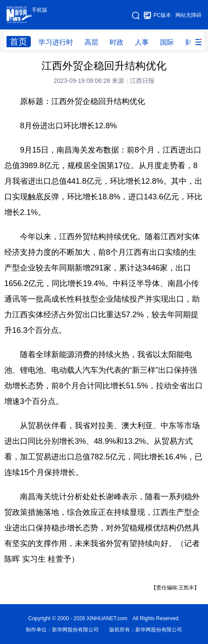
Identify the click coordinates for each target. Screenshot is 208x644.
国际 (167, 42)
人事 (142, 42)
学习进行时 (56, 42)
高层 (92, 42)
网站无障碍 (188, 15)
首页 (19, 42)
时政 (117, 42)
